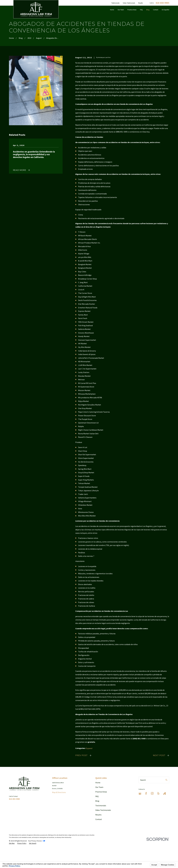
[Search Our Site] (166, 780)
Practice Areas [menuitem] (132, 10)
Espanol (89, 748)
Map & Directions (59, 792)
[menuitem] (12, 843)
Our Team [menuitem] (121, 10)
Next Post (159, 755)
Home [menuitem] (112, 10)
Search (143, 780)
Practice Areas (101, 792)
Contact (99, 819)
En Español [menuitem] (166, 10)
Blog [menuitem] (148, 10)
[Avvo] (165, 793)
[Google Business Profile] (140, 793)
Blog (97, 801)
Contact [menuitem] (156, 10)
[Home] (36, 9)
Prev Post (81, 755)
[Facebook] (146, 793)
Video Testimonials (129, 3)
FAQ (97, 796)
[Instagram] (152, 793)
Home (98, 783)
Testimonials (115, 3)
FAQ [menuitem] (141, 10)
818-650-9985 (162, 3)
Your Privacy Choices (37, 841)
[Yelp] (158, 793)
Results (141, 3)
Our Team (99, 787)
